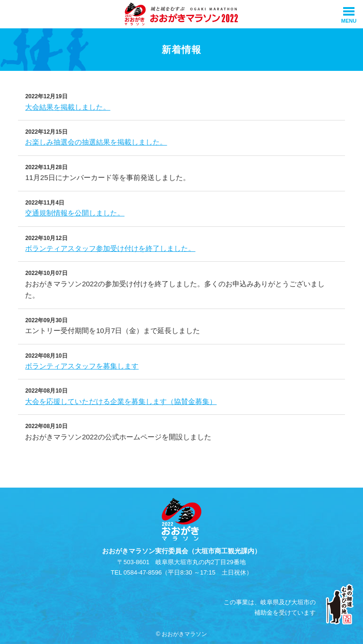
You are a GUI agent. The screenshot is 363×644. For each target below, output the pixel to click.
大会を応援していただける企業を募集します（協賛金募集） (121, 401)
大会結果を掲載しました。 (68, 107)
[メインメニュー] (349, 14)
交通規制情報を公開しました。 (75, 213)
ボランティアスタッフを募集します (82, 366)
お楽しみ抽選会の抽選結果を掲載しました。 (96, 142)
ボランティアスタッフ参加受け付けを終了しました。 (110, 248)
